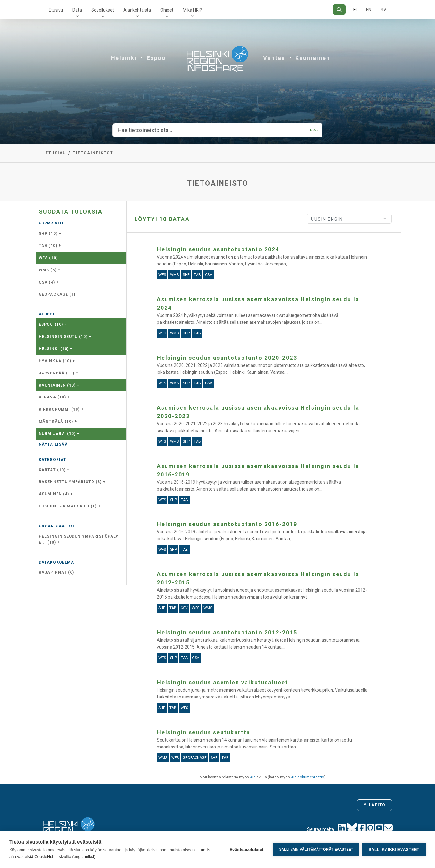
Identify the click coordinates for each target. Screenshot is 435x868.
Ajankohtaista (137, 10)
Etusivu (56, 10)
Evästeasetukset (246, 849)
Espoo (156, 58)
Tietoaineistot (93, 153)
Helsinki (124, 58)
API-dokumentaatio (308, 777)
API (253, 777)
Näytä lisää (53, 444)
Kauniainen (313, 58)
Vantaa (274, 58)
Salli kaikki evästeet (394, 849)
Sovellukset (103, 10)
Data (77, 10)
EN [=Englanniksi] (369, 10)
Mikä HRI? (192, 10)
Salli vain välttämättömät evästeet (316, 849)
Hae (314, 130)
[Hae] (339, 10)
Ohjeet (167, 10)
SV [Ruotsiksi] (383, 10)
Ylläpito (375, 805)
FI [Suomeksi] (355, 10)
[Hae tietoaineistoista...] (210, 130)
